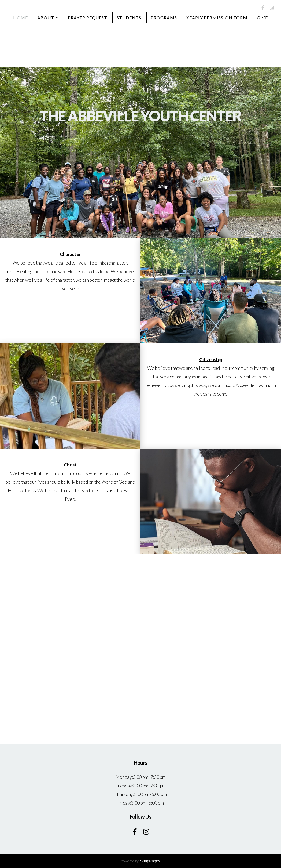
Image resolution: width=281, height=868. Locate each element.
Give (262, 18)
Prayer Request (88, 18)
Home (21, 18)
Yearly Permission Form (217, 18)
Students (129, 18)
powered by (140, 861)
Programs (164, 18)
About (48, 18)
